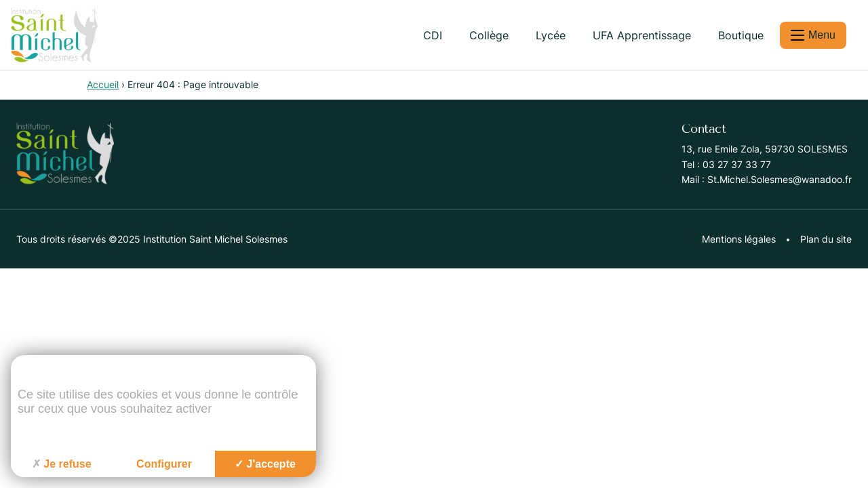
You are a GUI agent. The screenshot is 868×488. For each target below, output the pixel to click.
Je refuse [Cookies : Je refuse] (61, 464)
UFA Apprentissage (642, 35)
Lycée (551, 35)
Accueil (103, 84)
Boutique (741, 35)
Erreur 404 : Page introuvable (193, 84)
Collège (489, 35)
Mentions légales (739, 239)
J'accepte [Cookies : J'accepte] (265, 464)
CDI (433, 35)
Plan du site (826, 239)
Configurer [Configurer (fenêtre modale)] (164, 464)
